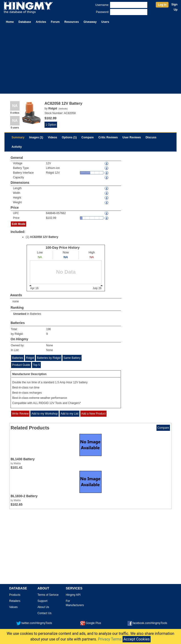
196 (49, 329)
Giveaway (90, 22)
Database (25, 22)
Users (105, 22)
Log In (162, 5)
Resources (72, 22)
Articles (41, 22)
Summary (18, 137)
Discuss (151, 137)
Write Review (20, 414)
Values (13, 607)
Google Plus (91, 623)
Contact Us (44, 613)
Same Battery (72, 358)
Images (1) (36, 137)
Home (10, 22)
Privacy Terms (110, 639)
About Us (43, 607)
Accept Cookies (137, 639)
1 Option (51, 125)
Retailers (15, 601)
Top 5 (36, 365)
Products (15, 595)
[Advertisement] (90, 61)
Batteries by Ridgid (49, 358)
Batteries (35, 314)
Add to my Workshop (44, 414)
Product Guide (21, 365)
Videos (52, 137)
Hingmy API (73, 595)
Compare (88, 137)
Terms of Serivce (48, 595)
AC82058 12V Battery (44, 237)
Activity (17, 147)
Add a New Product (93, 414)
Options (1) (69, 137)
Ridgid (30, 358)
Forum (55, 22)
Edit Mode (19, 224)
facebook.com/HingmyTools (147, 623)
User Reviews (132, 137)
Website (63, 109)
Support (42, 601)
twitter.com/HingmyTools (34, 623)
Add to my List (70, 414)
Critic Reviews (108, 137)
